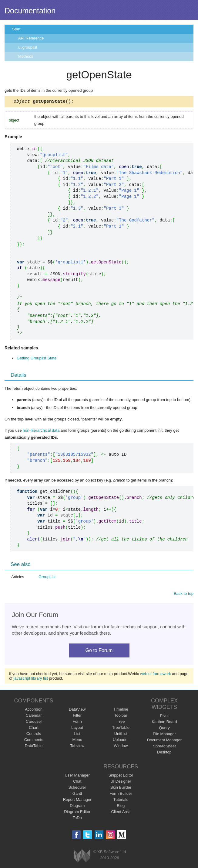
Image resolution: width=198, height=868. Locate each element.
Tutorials (121, 800)
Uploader (121, 741)
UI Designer (121, 782)
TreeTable (121, 728)
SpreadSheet (164, 747)
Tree (121, 722)
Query (164, 729)
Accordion (34, 710)
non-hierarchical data (41, 431)
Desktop (164, 753)
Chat (77, 782)
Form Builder (121, 794)
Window (121, 747)
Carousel (34, 722)
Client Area (121, 813)
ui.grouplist (28, 47)
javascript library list (30, 679)
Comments (34, 741)
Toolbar (121, 716)
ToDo (77, 819)
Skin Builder (121, 788)
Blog (121, 806)
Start (16, 29)
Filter (77, 716)
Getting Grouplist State (37, 359)
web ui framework (156, 675)
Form (77, 722)
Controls (34, 734)
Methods (26, 56)
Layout (77, 728)
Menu (77, 741)
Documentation (30, 11)
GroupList (47, 578)
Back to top (184, 594)
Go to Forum (99, 651)
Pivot (164, 717)
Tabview (77, 747)
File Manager (164, 735)
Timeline (121, 710)
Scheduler (77, 788)
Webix (82, 857)
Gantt (77, 794)
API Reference (31, 38)
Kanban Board (164, 723)
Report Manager (77, 800)
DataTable (34, 747)
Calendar (34, 716)
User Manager (77, 776)
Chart (34, 728)
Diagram (77, 806)
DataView (77, 710)
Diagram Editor (77, 813)
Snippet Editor (121, 776)
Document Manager (164, 741)
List (77, 734)
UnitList (121, 734)
